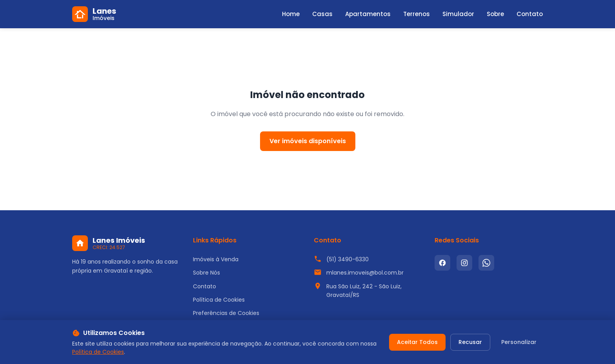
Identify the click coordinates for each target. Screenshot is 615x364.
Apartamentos (368, 14)
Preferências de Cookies (226, 313)
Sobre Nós (207, 273)
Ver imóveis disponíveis (308, 141)
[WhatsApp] (486, 263)
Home (291, 14)
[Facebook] (442, 263)
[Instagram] (464, 263)
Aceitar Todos (417, 342)
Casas (322, 14)
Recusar (470, 342)
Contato (530, 14)
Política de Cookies (219, 300)
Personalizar (519, 342)
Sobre (495, 14)
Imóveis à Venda (216, 259)
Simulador (458, 14)
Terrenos (417, 14)
